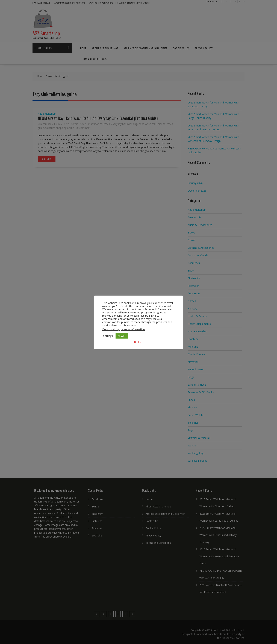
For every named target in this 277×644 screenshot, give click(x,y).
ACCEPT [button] (122, 336)
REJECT (139, 342)
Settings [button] (108, 336)
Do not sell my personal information (123, 329)
